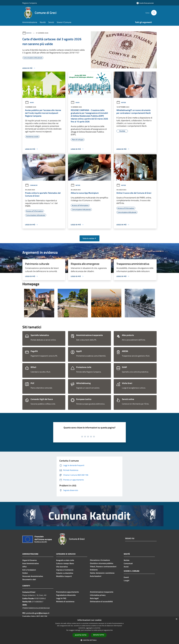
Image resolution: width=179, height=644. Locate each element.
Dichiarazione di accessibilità (101, 601)
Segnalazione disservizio (66, 595)
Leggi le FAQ (61, 598)
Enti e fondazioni (29, 570)
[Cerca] (154, 13)
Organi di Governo (30, 560)
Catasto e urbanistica (65, 573)
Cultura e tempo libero (65, 563)
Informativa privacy (98, 595)
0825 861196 (42, 616)
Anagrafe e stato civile (65, 560)
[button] (89, 640)
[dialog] (89, 630)
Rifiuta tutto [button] (99, 635)
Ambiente (94, 570)
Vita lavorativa (62, 567)
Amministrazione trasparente (102, 592)
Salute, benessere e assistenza (102, 573)
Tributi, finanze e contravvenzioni (103, 566)
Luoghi (126, 580)
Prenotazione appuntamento (68, 592)
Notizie (121, 102)
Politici (25, 573)
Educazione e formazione (100, 560)
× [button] (176, 619)
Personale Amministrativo (33, 576)
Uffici (24, 567)
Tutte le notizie (89, 238)
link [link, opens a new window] (111, 630)
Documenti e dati (29, 579)
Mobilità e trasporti (64, 576)
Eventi (126, 577)
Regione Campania (30, 3)
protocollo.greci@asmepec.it (38, 613)
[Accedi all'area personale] (145, 3)
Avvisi (29, 33)
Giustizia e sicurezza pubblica (102, 563)
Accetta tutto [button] (81, 635)
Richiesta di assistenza (65, 601)
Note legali (94, 598)
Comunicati (31, 185)
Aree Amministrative (31, 563)
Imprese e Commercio (65, 570)
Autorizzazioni (96, 576)
